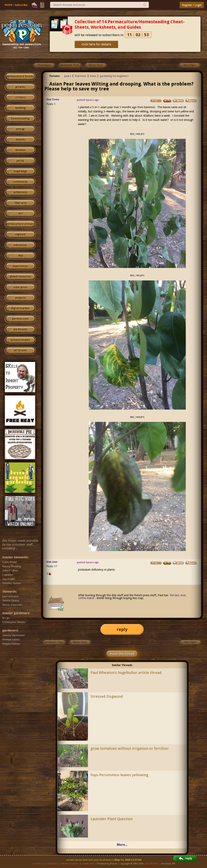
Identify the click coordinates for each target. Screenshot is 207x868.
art (20, 213)
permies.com (20, 319)
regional (20, 234)
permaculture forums (20, 76)
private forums (20, 340)
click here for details (96, 44)
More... (122, 845)
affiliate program (70, 864)
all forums (20, 350)
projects (20, 298)
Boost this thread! (122, 654)
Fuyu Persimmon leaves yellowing (119, 775)
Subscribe (21, 5)
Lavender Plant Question (112, 819)
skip (20, 256)
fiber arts (20, 203)
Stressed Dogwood (107, 696)
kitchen (20, 150)
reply (122, 629)
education (20, 245)
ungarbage (20, 171)
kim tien (52, 562)
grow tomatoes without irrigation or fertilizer (130, 748)
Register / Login (192, 5)
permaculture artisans (20, 224)
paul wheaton (152, 864)
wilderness (20, 192)
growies (20, 87)
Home (8, 5)
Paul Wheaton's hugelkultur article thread (126, 673)
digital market (20, 308)
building (20, 108)
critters (20, 97)
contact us (38, 864)
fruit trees (80, 76)
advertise (52, 864)
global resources (20, 277)
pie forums (20, 329)
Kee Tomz (53, 99)
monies (20, 140)
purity (20, 161)
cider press (20, 287)
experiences (20, 266)
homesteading (20, 119)
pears (68, 76)
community (20, 182)
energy (20, 129)
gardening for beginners (114, 76)
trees (93, 76)
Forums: (55, 76)
